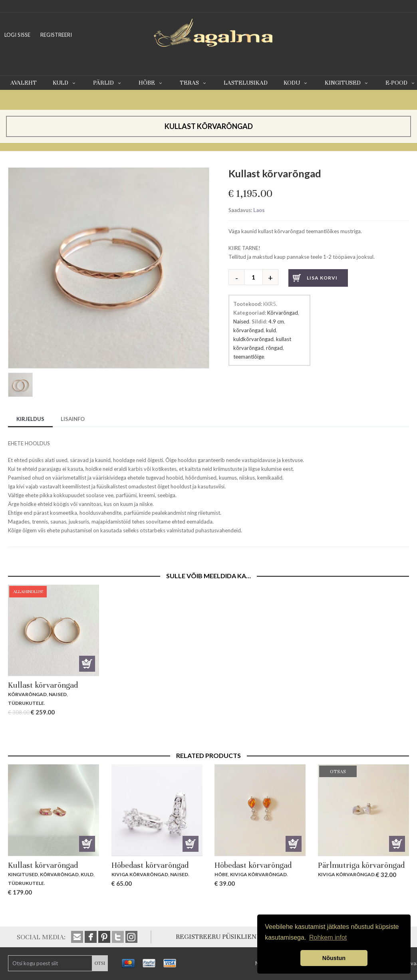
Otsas (397, 844)
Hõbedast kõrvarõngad (150, 865)
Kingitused (347, 83)
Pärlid (108, 83)
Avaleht (24, 83)
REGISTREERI (56, 35)
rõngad (274, 348)
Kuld (65, 83)
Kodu (296, 83)
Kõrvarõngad (283, 313)
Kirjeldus (30, 419)
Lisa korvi (322, 278)
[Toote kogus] (256, 277)
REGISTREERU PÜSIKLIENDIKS (223, 937)
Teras (194, 83)
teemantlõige (249, 357)
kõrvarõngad (248, 330)
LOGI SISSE (17, 35)
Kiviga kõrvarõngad (140, 874)
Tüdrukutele (26, 703)
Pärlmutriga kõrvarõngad (361, 865)
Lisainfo (73, 419)
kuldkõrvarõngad (253, 339)
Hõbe (151, 83)
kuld (271, 330)
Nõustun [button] (334, 958)
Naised (241, 321)
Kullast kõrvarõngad (43, 685)
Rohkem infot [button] (328, 937)
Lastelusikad (246, 83)
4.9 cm (276, 321)
